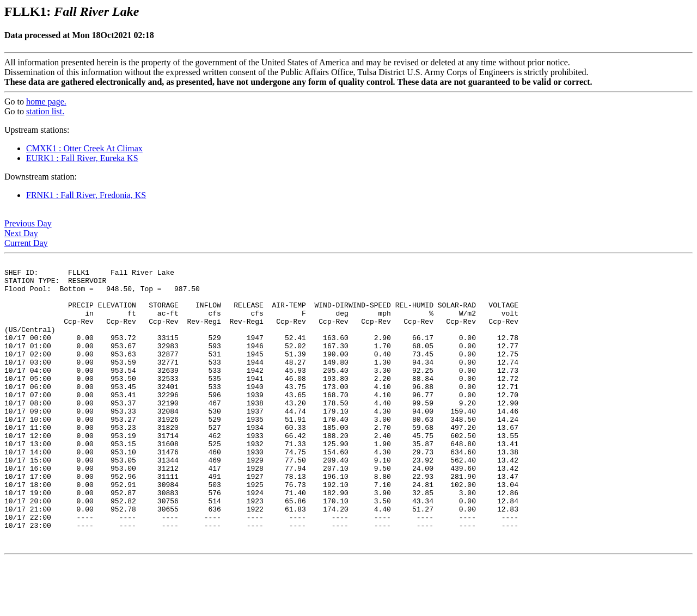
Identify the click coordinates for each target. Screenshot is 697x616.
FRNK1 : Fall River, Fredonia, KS (86, 195)
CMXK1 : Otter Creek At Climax (84, 148)
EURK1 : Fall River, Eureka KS (82, 158)
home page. (46, 101)
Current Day (26, 243)
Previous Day (28, 223)
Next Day (21, 233)
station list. (45, 111)
